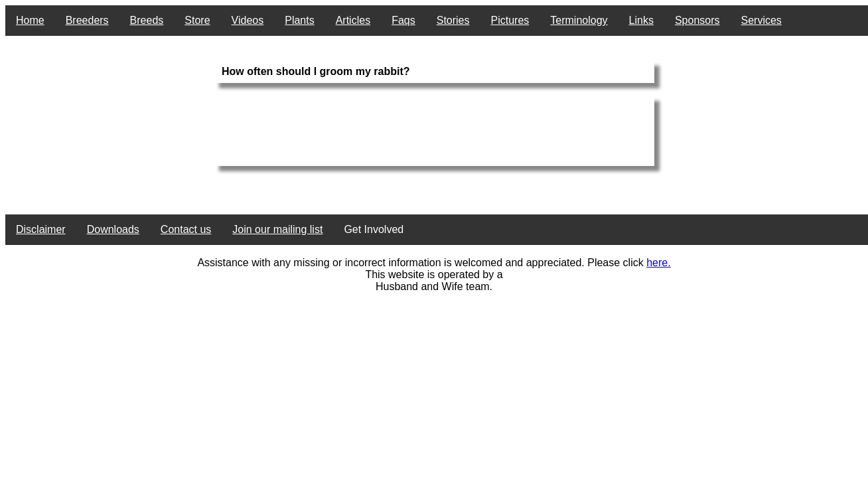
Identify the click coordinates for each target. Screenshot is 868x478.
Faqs (403, 20)
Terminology (579, 20)
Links (641, 20)
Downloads (113, 229)
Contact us (186, 229)
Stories (453, 20)
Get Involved (374, 229)
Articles (353, 20)
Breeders (87, 20)
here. (658, 263)
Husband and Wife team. (434, 286)
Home (30, 20)
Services (761, 20)
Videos (248, 20)
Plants (299, 20)
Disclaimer (41, 229)
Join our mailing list (277, 229)
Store (197, 20)
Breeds (147, 20)
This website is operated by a (434, 275)
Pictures (510, 20)
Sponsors (697, 20)
